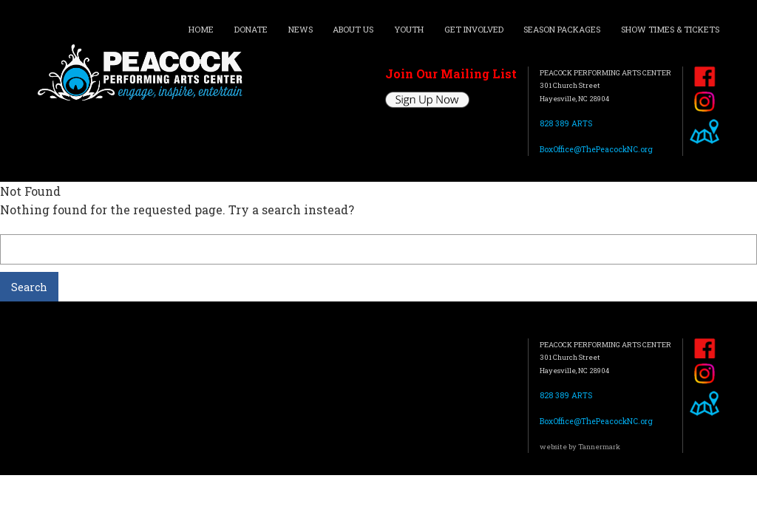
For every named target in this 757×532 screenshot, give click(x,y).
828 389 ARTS (566, 123)
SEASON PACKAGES (562, 29)
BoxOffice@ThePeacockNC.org (596, 149)
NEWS (301, 29)
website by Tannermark (580, 447)
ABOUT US (353, 29)
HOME (201, 29)
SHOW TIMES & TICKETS (670, 29)
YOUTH (409, 29)
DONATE (251, 29)
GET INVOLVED (474, 29)
